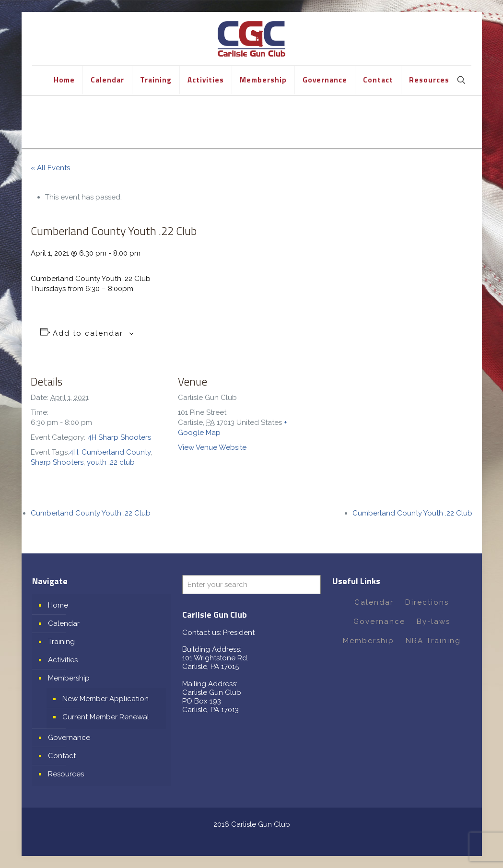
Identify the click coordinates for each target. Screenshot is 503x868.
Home (58, 605)
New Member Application (105, 699)
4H (74, 452)
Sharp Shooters (57, 462)
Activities (63, 660)
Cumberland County (116, 452)
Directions (427, 602)
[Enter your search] (251, 585)
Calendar (64, 623)
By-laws (433, 622)
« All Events (50, 168)
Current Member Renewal (106, 717)
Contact (62, 756)
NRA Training (433, 641)
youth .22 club (111, 462)
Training (61, 642)
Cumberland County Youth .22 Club (91, 513)
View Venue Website (212, 447)
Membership (69, 678)
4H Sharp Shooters (119, 437)
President (239, 633)
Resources (66, 774)
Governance (69, 738)
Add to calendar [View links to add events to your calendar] (88, 333)
